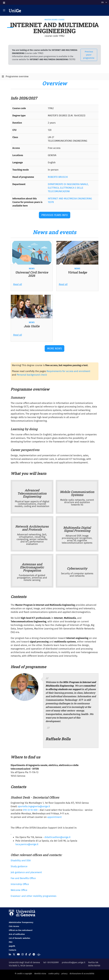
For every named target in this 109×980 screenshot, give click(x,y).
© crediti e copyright (23, 974)
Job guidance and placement (26, 872)
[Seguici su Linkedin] (10, 954)
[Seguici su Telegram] (34, 954)
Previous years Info (55, 215)
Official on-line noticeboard (21, 930)
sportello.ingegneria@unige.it (34, 806)
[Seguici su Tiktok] (30, 954)
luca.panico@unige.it (27, 844)
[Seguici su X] (14, 954)
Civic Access (14, 926)
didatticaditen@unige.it (57, 837)
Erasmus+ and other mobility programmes (33, 896)
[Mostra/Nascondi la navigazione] (4, 10)
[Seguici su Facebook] (26, 954)
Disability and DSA (21, 861)
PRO (11, 942)
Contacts (13, 950)
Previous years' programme (89, 55)
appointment (54, 817)
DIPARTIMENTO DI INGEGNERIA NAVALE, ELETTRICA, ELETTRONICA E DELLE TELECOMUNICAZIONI (68, 188)
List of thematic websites (20, 938)
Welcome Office (19, 890)
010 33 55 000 (30, 810)
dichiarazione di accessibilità (82, 974)
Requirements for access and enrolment (68, 371)
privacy (64, 974)
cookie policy (54, 974)
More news (54, 348)
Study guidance (19, 866)
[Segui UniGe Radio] (39, 954)
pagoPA (12, 946)
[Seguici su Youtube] (18, 954)
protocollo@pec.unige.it (74, 962)
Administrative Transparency (21, 922)
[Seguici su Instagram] (23, 954)
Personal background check (32, 375)
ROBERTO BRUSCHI (58, 177)
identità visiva (40, 974)
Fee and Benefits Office (23, 878)
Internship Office (20, 884)
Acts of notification (17, 934)
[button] (4, 2)
